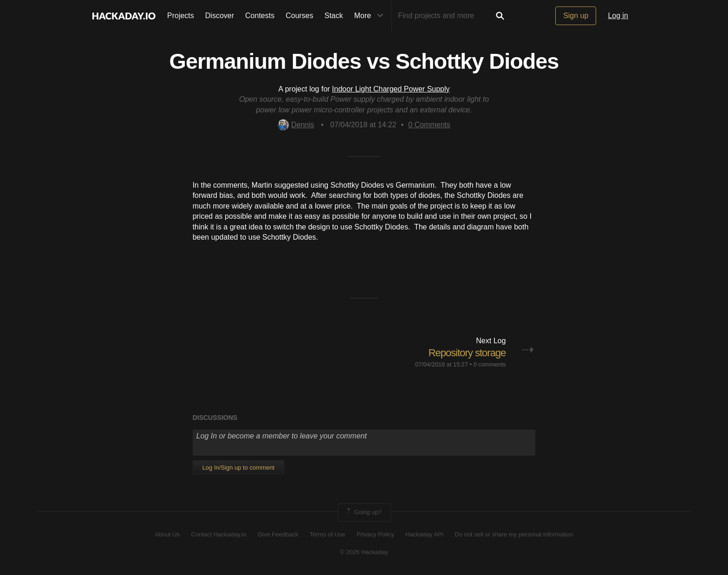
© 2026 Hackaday (364, 552)
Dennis (296, 125)
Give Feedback (278, 534)
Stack (334, 16)
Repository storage (467, 353)
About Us (167, 534)
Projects (181, 16)
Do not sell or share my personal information (514, 534)
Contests (260, 16)
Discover (220, 16)
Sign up (576, 16)
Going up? (364, 512)
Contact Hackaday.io (219, 534)
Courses (299, 16)
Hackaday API (424, 534)
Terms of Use (328, 534)
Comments (429, 125)
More (371, 16)
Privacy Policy (375, 534)
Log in (618, 16)
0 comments (490, 364)
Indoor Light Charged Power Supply (391, 89)
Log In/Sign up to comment (238, 467)
